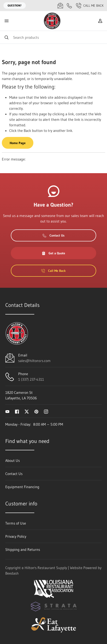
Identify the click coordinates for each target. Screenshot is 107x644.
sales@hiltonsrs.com (34, 361)
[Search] (53, 37)
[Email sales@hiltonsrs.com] (60, 6)
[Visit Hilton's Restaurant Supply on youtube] (7, 411)
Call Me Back (90, 6)
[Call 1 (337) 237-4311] (69, 6)
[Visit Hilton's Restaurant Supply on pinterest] (36, 411)
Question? (15, 5)
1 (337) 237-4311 (31, 379)
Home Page (18, 143)
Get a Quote (53, 253)
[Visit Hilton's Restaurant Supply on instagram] (46, 411)
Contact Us (53, 235)
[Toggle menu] (6, 21)
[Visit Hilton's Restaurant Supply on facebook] (17, 411)
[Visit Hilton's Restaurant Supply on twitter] (27, 411)
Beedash (12, 573)
